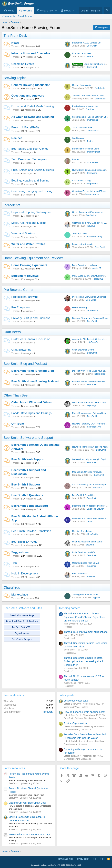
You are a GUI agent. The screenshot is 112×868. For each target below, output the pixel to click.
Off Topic (18, 424)
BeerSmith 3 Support (26, 485)
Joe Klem (90, 109)
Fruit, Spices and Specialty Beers (33, 170)
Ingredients (12, 205)
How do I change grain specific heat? (90, 447)
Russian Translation (82, 531)
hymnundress (92, 194)
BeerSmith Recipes (22, 639)
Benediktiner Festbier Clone (86, 149)
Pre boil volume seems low (85, 106)
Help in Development (25, 574)
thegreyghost (93, 152)
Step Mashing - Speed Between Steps (91, 117)
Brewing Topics (15, 78)
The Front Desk (15, 36)
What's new (45, 11)
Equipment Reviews (25, 276)
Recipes (17, 138)
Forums (26, 11)
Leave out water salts (83, 244)
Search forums (25, 16)
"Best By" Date (79, 233)
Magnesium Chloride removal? (87, 472)
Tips (14, 563)
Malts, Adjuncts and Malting (29, 223)
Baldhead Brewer (95, 509)
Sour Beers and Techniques (29, 159)
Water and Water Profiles (28, 244)
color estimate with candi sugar (87, 542)
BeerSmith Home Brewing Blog (33, 371)
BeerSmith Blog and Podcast (25, 364)
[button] (56, 11)
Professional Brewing (25, 297)
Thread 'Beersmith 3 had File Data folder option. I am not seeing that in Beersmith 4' (84, 661)
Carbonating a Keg (81, 181)
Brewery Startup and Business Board (90, 318)
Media (66, 11)
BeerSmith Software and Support (28, 438)
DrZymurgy (91, 406)
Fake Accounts (79, 574)
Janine (90, 56)
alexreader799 (94, 427)
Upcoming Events (23, 64)
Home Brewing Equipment (29, 265)
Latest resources (14, 768)
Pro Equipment (21, 307)
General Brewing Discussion (31, 85)
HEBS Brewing (79, 307)
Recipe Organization (82, 85)
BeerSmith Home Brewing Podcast (35, 381)
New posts (8, 16)
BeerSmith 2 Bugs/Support (30, 506)
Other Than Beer (16, 395)
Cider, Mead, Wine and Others (32, 402)
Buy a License (22, 633)
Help (94, 859)
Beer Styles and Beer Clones (30, 149)
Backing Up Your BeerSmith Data (27, 803)
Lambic (76, 159)
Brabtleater (100, 88)
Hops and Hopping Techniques (31, 212)
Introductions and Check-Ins (31, 53)
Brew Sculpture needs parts (86, 265)
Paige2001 (98, 279)
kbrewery (48, 712)
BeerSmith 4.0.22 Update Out (87, 43)
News (15, 43)
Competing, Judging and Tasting (32, 191)
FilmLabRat (92, 162)
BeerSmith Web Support (28, 459)
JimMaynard (93, 131)
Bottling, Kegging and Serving (30, 181)
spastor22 (96, 268)
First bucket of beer (82, 53)
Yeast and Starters (23, 233)
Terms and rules (66, 859)
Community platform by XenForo (56, 865)
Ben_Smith (91, 300)
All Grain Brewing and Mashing (33, 117)
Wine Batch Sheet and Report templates (92, 402)
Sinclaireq (98, 488)
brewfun (90, 545)
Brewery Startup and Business (31, 318)
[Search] (107, 11)
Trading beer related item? (85, 595)
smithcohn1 (92, 120)
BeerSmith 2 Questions (27, 495)
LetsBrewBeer (94, 342)
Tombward (92, 173)
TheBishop (91, 566)
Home (9, 11)
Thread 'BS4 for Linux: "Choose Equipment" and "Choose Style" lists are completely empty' (84, 617)
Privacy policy (83, 859)
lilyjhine (96, 598)
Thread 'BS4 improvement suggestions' (86, 632)
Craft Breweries (21, 350)
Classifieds (12, 587)
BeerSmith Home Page (22, 615)
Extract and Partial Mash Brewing (33, 106)
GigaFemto (93, 184)
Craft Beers (12, 332)
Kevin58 (91, 226)
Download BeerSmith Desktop (22, 621)
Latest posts (67, 695)
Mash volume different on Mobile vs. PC (92, 518)
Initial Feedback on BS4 (84, 552)
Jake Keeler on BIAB (82, 127)
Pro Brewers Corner (19, 290)
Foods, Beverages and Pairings (31, 413)
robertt (90, 521)
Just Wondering (94, 237)
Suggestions (20, 552)
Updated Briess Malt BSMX (86, 563)
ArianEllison (93, 310)
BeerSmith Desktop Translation (31, 531)
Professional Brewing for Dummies (89, 297)
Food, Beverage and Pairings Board (90, 413)
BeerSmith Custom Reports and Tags (30, 834)
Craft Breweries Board (83, 350)
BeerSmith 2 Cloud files (84, 495)
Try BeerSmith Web (22, 627)
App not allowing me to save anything (90, 485)
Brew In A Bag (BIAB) (25, 127)
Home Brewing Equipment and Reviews (33, 258)
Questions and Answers (28, 96)
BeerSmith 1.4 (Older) (25, 542)
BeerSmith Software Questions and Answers (86, 718)
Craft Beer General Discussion (31, 339)
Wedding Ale (78, 138)
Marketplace (20, 595)
